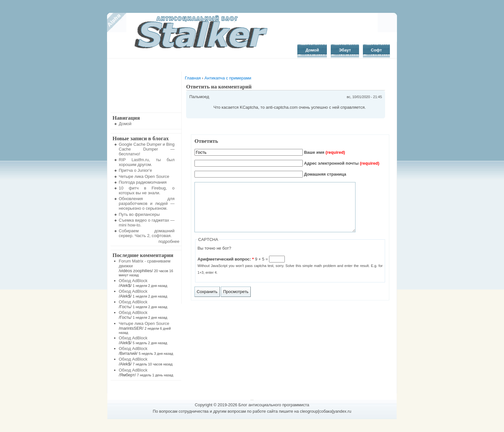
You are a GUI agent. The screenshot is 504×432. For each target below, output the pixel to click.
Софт (376, 50)
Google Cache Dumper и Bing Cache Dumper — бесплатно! (147, 149)
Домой (312, 50)
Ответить (206, 141)
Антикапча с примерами (228, 78)
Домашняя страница (325, 174)
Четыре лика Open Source (144, 176)
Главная (193, 78)
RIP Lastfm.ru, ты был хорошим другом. (147, 162)
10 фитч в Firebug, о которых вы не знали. (147, 190)
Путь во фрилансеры (139, 214)
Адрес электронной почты (342, 163)
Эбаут (345, 50)
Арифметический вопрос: (226, 269)
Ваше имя (325, 152)
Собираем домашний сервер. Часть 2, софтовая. (147, 233)
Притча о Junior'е (135, 170)
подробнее (169, 241)
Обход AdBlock (133, 281)
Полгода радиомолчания (143, 182)
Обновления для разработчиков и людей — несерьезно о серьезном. (147, 203)
